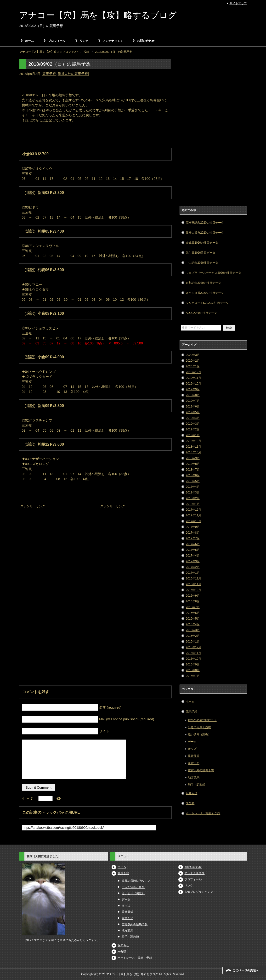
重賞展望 (194, 756)
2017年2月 (193, 567)
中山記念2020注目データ (202, 263)
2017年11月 (193, 515)
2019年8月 (193, 395)
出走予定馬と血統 (199, 727)
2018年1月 (193, 504)
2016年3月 (193, 630)
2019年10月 (193, 384)
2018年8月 (193, 464)
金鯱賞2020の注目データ (202, 243)
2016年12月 (193, 578)
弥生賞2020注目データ (201, 253)
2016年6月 (193, 613)
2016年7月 (193, 607)
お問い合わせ (146, 41)
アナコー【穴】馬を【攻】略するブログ (98, 15)
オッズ (192, 749)
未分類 (190, 803)
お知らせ (192, 793)
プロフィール (57, 41)
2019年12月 (193, 372)
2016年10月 (193, 590)
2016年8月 (193, 601)
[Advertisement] (55, 540)
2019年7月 (193, 401)
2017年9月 (193, 527)
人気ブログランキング (199, 892)
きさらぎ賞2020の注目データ (205, 293)
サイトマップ (238, 3)
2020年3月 (193, 355)
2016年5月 (193, 619)
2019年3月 (193, 424)
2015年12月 (193, 647)
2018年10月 (193, 452)
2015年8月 (193, 670)
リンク (84, 41)
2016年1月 (193, 642)
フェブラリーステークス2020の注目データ (213, 273)
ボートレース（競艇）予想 (203, 813)
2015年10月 (193, 659)
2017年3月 (193, 561)
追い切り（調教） (199, 734)
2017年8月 (193, 533)
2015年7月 (193, 676)
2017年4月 (193, 556)
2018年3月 (193, 493)
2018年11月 (193, 447)
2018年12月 (193, 441)
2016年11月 (193, 584)
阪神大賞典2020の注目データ (205, 233)
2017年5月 (193, 550)
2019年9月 (193, 389)
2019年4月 (193, 418)
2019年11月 (193, 378)
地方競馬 (194, 777)
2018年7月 (193, 470)
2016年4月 (193, 624)
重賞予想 (194, 763)
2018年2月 (193, 498)
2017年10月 (193, 521)
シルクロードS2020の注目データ (207, 303)
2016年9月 (193, 596)
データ (192, 742)
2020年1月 (193, 366)
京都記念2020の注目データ (203, 283)
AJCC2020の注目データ (201, 313)
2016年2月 (193, 636)
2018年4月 (193, 487)
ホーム (29, 41)
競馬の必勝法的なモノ (202, 720)
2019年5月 (193, 412)
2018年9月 (193, 458)
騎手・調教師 (197, 785)
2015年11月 (193, 653)
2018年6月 (193, 475)
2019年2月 (193, 429)
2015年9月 (193, 664)
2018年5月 (193, 481)
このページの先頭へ (246, 970)
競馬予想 (49, 74)
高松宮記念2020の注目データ (205, 223)
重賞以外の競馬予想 (73, 74)
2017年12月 (193, 510)
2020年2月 (193, 361)
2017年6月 (193, 544)
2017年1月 (193, 573)
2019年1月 (193, 435)
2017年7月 (193, 538)
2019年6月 (193, 407)
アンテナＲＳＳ (113, 41)
